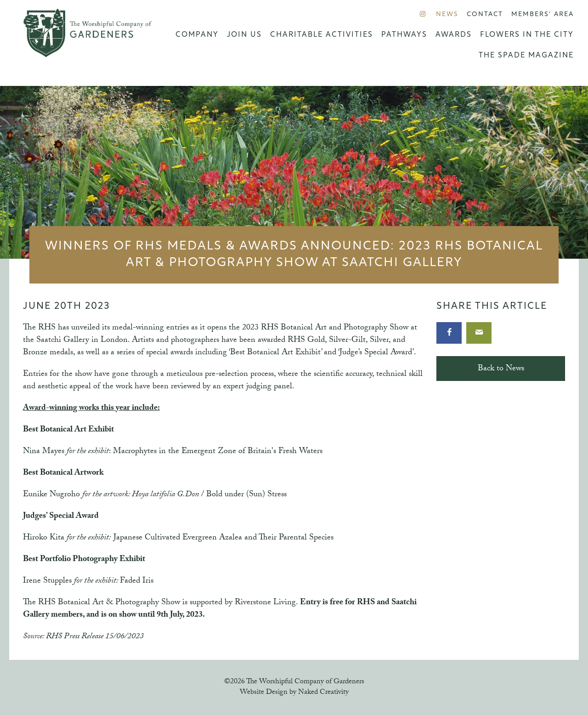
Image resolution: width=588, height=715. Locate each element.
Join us (244, 35)
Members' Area (543, 14)
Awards (454, 35)
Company (197, 35)
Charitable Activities (322, 35)
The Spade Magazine (526, 56)
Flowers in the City (527, 35)
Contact (485, 14)
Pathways (404, 35)
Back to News (501, 369)
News (447, 14)
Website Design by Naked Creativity (294, 693)
